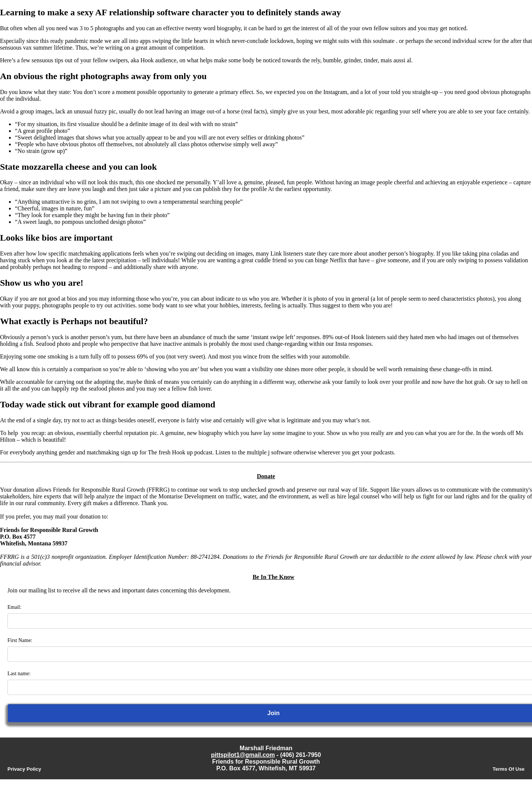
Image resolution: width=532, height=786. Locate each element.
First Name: (20, 640)
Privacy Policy (24, 769)
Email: (14, 607)
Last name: (19, 674)
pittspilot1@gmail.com (243, 755)
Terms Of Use (509, 769)
